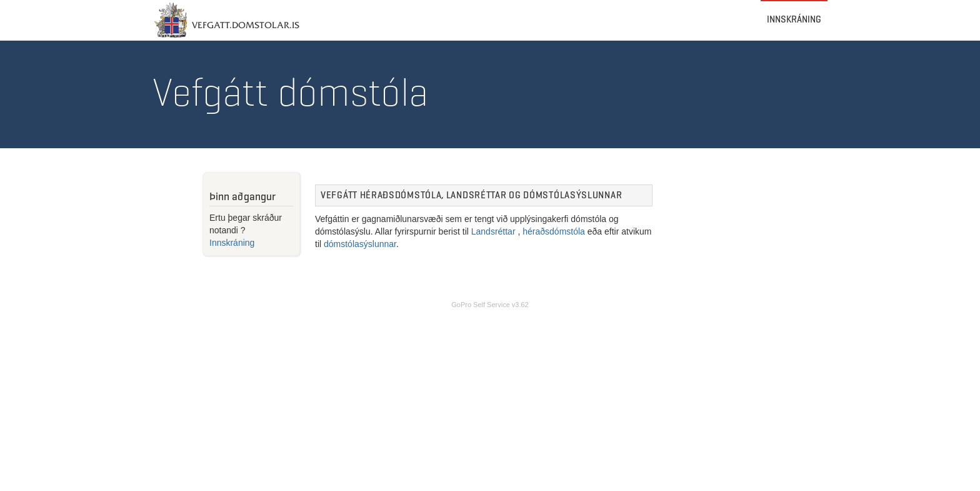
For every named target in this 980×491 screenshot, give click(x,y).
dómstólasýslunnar (360, 244)
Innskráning (794, 8)
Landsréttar (493, 231)
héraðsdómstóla (554, 231)
